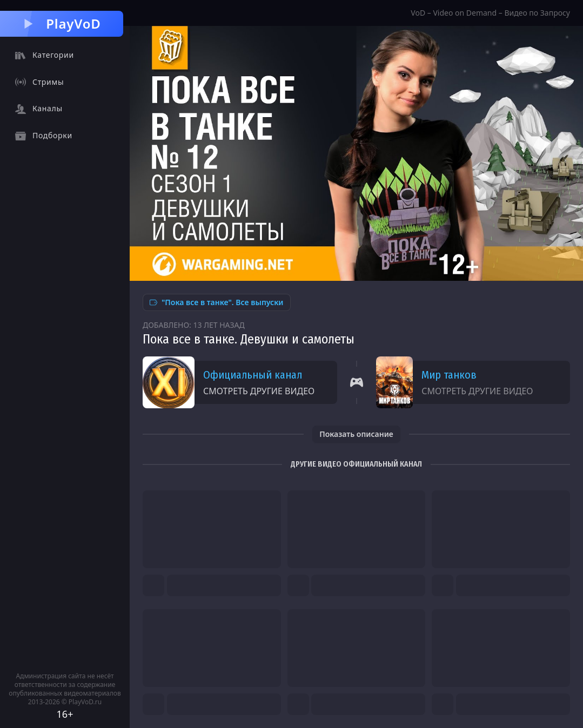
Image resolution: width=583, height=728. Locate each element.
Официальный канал (253, 375)
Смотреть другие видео (259, 391)
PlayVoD (61, 23)
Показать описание (356, 434)
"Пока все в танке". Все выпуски (217, 302)
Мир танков (449, 375)
